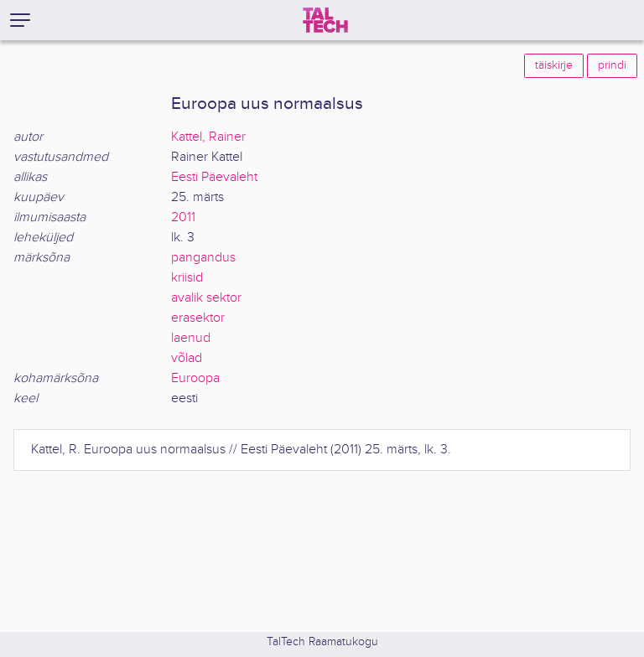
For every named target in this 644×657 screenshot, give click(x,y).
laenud (191, 338)
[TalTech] (325, 20)
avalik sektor (206, 298)
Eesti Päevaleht (214, 177)
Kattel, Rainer (208, 137)
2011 (183, 217)
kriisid (187, 278)
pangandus (203, 258)
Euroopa (195, 378)
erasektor (198, 318)
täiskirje (554, 65)
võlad (187, 358)
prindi (612, 65)
